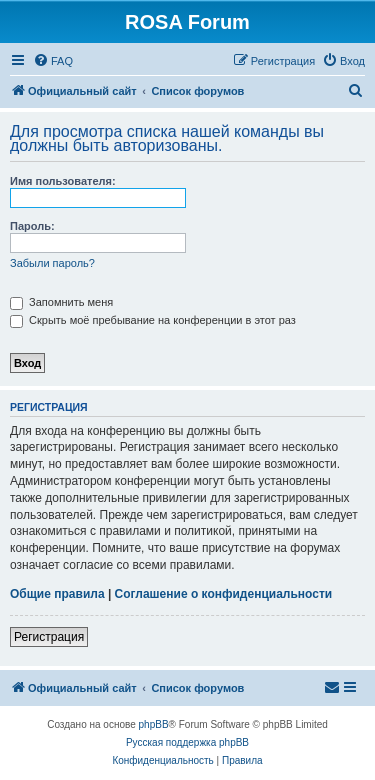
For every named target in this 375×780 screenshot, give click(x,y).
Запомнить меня (61, 302)
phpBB (154, 724)
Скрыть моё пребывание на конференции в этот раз (153, 320)
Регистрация (49, 637)
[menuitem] (53, 61)
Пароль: (32, 226)
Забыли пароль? (52, 263)
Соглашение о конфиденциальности (224, 594)
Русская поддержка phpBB (187, 742)
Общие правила (57, 594)
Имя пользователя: (63, 181)
